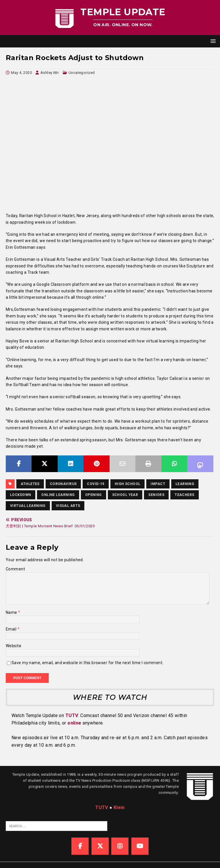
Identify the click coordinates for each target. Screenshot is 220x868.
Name (12, 612)
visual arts (68, 506)
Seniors (156, 495)
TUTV (72, 715)
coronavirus (63, 484)
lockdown (21, 495)
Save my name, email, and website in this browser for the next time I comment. (87, 663)
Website (13, 646)
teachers (184, 495)
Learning (185, 484)
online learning (58, 495)
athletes (30, 484)
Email (12, 629)
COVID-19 (96, 484)
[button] (212, 41)
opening (94, 495)
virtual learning (28, 506)
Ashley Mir (50, 73)
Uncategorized (82, 73)
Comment (15, 569)
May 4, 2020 (21, 73)
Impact (158, 484)
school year (125, 495)
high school (128, 484)
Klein (119, 807)
